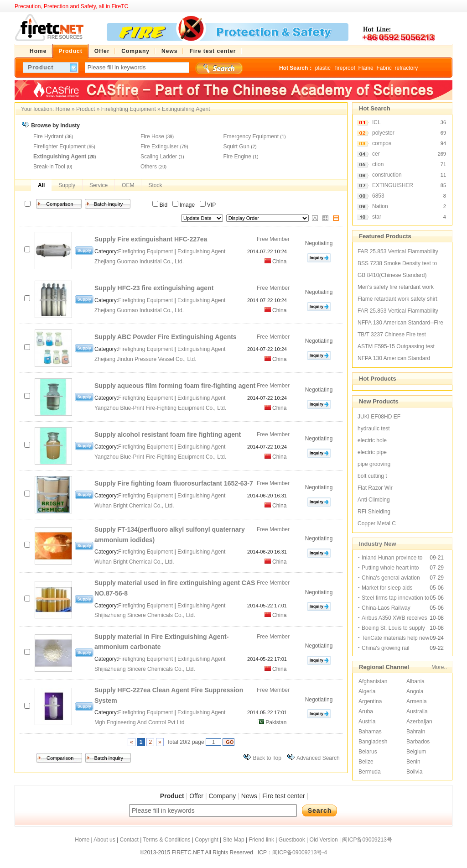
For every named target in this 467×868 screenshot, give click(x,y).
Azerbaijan (419, 722)
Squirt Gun (236, 146)
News (249, 796)
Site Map (233, 840)
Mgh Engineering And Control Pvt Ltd (140, 722)
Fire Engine (237, 157)
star (377, 217)
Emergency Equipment (251, 136)
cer (376, 154)
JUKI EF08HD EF (379, 417)
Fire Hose (152, 136)
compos (382, 143)
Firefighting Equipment (129, 109)
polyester (383, 133)
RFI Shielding (374, 512)
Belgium (416, 752)
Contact (129, 840)
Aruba (366, 711)
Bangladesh (373, 742)
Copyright (206, 840)
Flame (366, 68)
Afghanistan (373, 681)
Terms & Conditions (166, 840)
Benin (413, 762)
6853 (378, 196)
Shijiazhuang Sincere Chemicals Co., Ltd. (145, 615)
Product (86, 109)
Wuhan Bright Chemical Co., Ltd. (135, 506)
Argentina (370, 701)
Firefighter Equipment (60, 146)
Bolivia (414, 772)
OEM (128, 185)
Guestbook (292, 840)
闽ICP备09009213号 (367, 840)
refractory (406, 68)
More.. (439, 667)
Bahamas (370, 732)
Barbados (418, 742)
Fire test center (283, 796)
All (41, 185)
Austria (367, 722)
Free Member (273, 239)
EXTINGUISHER (393, 185)
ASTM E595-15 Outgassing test (396, 346)
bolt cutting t (372, 476)
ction (378, 164)
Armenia (417, 701)
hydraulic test (374, 429)
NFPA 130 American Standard (394, 358)
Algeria (367, 691)
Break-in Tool (49, 167)
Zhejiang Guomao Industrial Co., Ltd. (140, 261)
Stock (155, 185)
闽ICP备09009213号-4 (300, 852)
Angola (415, 691)
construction (387, 175)
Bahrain (416, 732)
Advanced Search (318, 758)
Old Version (324, 840)
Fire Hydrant (48, 136)
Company (222, 796)
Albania (415, 681)
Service (99, 185)
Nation (380, 206)
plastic (324, 68)
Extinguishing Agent (186, 109)
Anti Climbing (374, 500)
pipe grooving (374, 464)
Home (63, 109)
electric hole (372, 440)
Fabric (384, 68)
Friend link (262, 840)
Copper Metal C (377, 523)
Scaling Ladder (159, 157)
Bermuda (370, 772)
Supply (67, 185)
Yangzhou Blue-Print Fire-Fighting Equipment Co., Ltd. (161, 408)
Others (149, 167)
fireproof (345, 68)
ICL (376, 122)
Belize (366, 762)
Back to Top (267, 758)
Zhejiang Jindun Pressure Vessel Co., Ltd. (146, 359)
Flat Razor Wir (375, 488)
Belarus (368, 752)
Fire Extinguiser (159, 146)
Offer (196, 796)
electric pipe (372, 452)
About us (104, 840)
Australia (417, 711)
